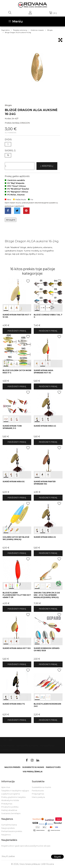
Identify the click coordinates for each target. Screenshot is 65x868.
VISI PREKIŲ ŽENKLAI (33, 772)
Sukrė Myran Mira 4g (45, 426)
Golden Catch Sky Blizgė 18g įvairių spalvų (16, 538)
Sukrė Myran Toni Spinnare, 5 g (12, 427)
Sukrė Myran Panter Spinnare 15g (45, 483)
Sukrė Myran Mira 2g (45, 537)
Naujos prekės (12, 767)
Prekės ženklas (12, 123)
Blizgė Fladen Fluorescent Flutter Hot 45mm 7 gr (17, 595)
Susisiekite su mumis (27, 746)
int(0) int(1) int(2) (17, 295)
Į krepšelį (47, 166)
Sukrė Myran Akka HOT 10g (17, 648)
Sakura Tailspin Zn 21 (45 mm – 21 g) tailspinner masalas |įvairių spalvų (47, 595)
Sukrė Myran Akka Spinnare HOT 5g (43, 372)
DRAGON (25, 123)
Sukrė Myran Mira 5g (14, 482)
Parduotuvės (47, 746)
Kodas (8, 118)
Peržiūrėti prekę (17, 331)
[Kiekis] (20, 166)
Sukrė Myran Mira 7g (14, 704)
